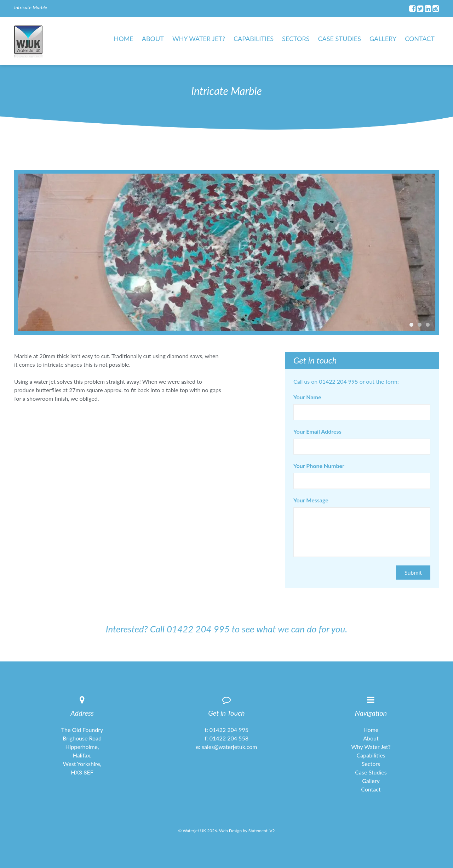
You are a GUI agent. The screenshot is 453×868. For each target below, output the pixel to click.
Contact (420, 39)
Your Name (307, 397)
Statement (258, 831)
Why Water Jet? (199, 39)
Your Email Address (317, 432)
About (153, 39)
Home (124, 39)
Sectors (296, 39)
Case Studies (340, 39)
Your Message (311, 500)
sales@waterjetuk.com (229, 747)
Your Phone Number (319, 466)
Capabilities (254, 39)
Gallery (383, 39)
